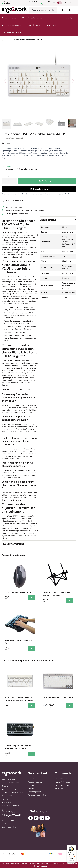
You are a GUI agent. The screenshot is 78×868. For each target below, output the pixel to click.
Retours (31, 779)
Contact (31, 785)
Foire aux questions (35, 782)
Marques (5, 799)
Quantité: (5, 176)
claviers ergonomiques (19, 382)
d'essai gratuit (13, 207)
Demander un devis (39, 189)
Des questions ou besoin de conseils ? (16, 2)
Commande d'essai (62, 785)
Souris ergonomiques (67, 18)
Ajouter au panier (47, 181)
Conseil (4, 824)
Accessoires (52, 25)
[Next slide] (73, 81)
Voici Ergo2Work (8, 820)
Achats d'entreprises (62, 782)
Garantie (31, 788)
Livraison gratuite (35, 792)
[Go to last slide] (5, 81)
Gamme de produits (9, 827)
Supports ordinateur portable (14, 25)
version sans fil (15, 304)
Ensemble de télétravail (12, 32)
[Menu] (75, 847)
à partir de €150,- (18, 214)
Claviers (52, 18)
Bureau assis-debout (11, 18)
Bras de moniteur (36, 25)
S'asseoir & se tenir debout (33, 18)
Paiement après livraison (37, 795)
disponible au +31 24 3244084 (25, 210)
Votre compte (60, 788)
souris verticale (22, 378)
